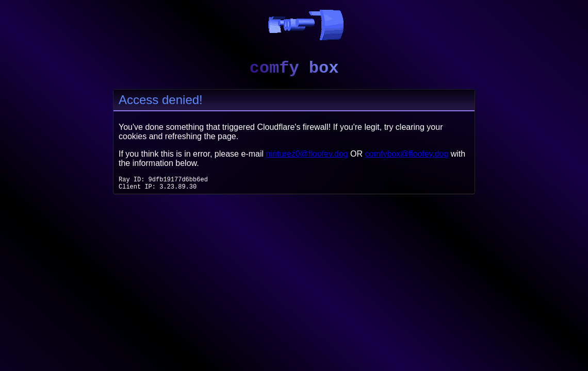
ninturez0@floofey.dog (307, 154)
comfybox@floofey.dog (407, 154)
